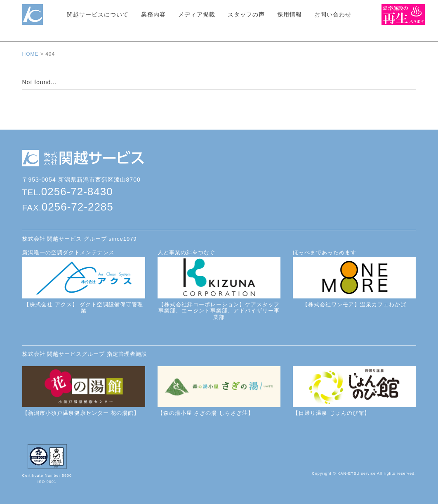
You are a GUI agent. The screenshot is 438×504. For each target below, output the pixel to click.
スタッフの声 (246, 14)
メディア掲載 (197, 14)
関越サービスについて (98, 14)
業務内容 (153, 14)
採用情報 (290, 14)
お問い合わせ (333, 14)
